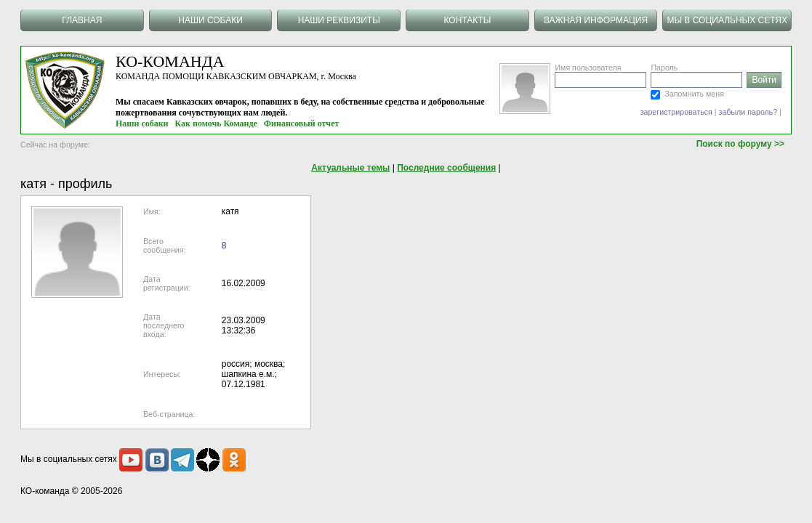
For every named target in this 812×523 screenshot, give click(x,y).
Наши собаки (142, 123)
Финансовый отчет (302, 123)
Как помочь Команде (216, 123)
